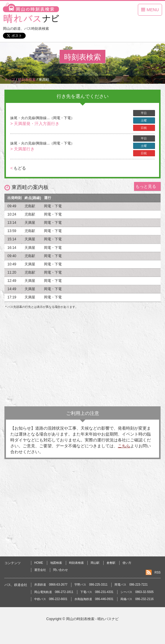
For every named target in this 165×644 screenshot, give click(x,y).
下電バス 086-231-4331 (97, 592)
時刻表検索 (76, 563)
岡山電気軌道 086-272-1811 (54, 592)
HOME (39, 563)
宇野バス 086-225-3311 (91, 585)
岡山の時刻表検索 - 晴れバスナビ (93, 619)
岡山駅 (95, 563)
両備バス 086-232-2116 (137, 599)
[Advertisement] (82, 359)
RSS (157, 572)
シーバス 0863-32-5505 (137, 592)
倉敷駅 (111, 563)
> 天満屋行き (22, 149)
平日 (144, 113)
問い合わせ (61, 570)
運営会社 (40, 570)
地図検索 (56, 563)
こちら (124, 446)
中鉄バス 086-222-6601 (51, 599)
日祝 (144, 128)
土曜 (144, 120)
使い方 (127, 563)
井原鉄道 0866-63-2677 (51, 585)
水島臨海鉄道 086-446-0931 (94, 599)
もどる (18, 168)
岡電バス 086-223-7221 (131, 585)
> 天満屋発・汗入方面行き (35, 124)
